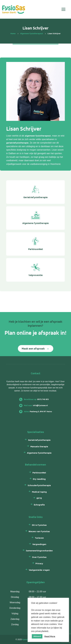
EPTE (39, 498)
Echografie (39, 505)
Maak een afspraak (33, 349)
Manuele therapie (39, 447)
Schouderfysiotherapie (39, 485)
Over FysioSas (39, 557)
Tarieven (39, 538)
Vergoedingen (39, 544)
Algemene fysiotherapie (39, 453)
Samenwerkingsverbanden (39, 551)
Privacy (39, 563)
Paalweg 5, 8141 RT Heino (37, 412)
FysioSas (26, 640)
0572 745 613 (35, 399)
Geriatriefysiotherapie (39, 440)
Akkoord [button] (37, 636)
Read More (50, 636)
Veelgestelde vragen (39, 570)
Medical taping (39, 492)
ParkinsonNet (39, 473)
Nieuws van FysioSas (39, 531)
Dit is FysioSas (39, 525)
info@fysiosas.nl (35, 405)
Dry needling (39, 479)
